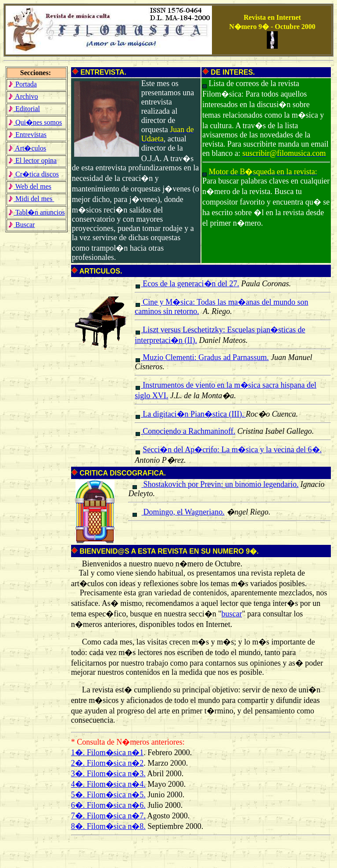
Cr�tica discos (33, 174)
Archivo (23, 96)
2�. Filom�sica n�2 (108, 763)
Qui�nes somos (35, 122)
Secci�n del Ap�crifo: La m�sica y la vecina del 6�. (232, 450)
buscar (232, 614)
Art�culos (27, 148)
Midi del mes (31, 199)
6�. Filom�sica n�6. (108, 805)
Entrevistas (27, 135)
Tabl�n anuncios (36, 212)
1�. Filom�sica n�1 (108, 753)
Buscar (21, 225)
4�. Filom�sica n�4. (108, 784)
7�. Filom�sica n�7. (108, 816)
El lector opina (32, 160)
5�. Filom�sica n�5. (108, 795)
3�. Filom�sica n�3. (108, 774)
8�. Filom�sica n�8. (108, 826)
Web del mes (30, 186)
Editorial (24, 109)
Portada (22, 84)
